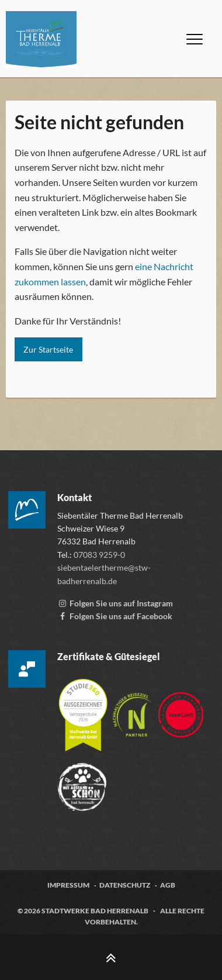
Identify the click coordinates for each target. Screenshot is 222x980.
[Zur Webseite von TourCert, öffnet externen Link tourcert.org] (181, 710)
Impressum (68, 885)
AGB (168, 885)
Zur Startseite (48, 349)
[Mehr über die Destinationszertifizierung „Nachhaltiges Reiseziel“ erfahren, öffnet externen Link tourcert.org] (133, 710)
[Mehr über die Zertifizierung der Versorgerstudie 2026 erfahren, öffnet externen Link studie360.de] (84, 710)
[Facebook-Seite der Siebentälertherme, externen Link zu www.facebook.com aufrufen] (115, 616)
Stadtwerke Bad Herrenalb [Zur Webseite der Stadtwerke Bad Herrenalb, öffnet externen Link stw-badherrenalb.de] (95, 911)
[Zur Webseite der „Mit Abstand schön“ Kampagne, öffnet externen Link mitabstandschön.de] (82, 781)
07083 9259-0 (99, 555)
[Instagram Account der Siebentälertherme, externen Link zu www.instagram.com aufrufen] (115, 603)
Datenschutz (125, 885)
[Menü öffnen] (194, 39)
